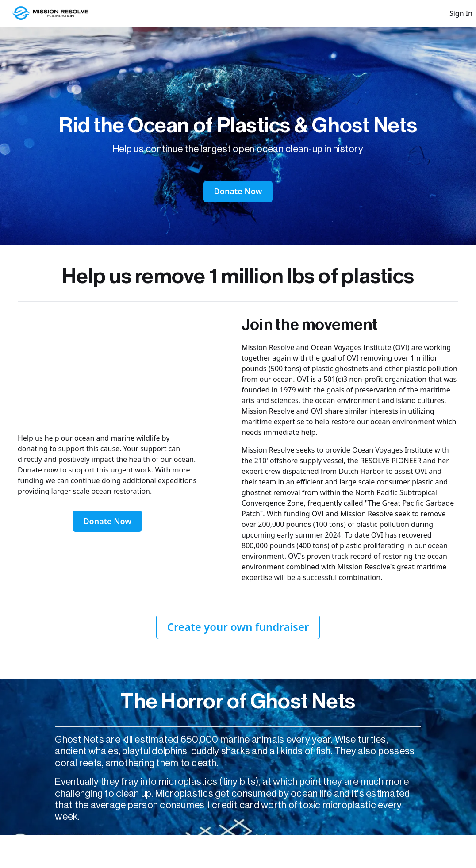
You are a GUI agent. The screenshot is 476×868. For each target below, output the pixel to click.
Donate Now (238, 191)
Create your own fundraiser (238, 627)
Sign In (461, 13)
